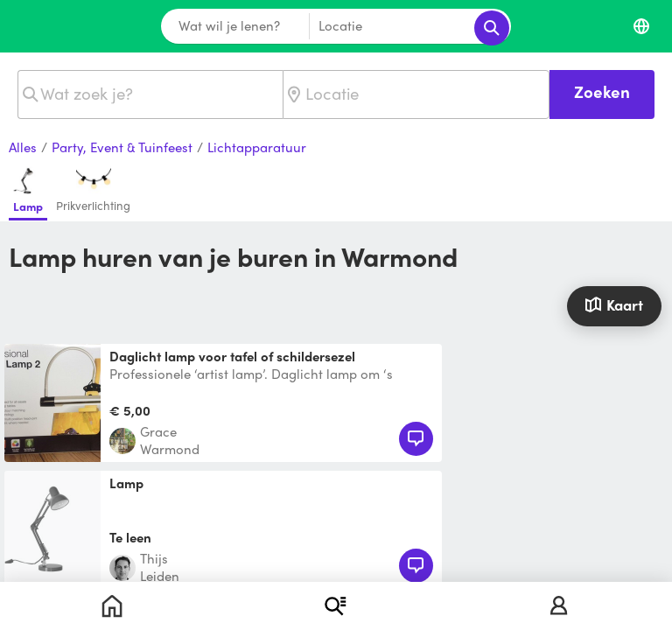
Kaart (614, 304)
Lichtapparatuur (257, 148)
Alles (23, 148)
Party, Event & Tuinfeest (122, 148)
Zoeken (602, 91)
